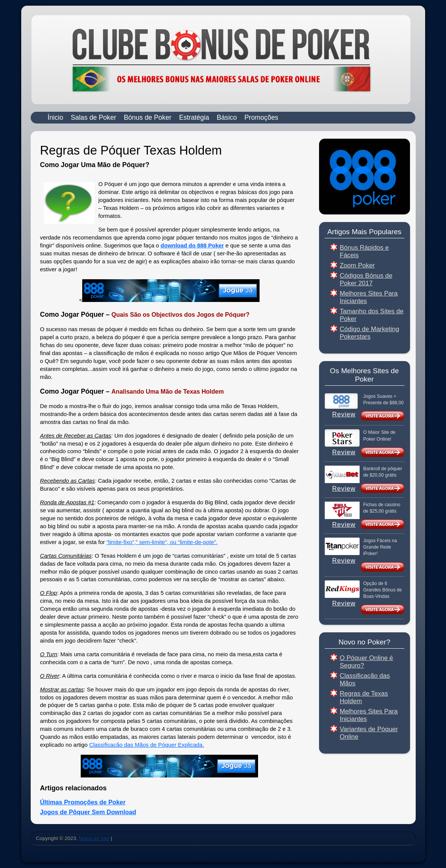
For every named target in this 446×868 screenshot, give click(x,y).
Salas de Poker (94, 117)
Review (344, 414)
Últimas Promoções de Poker (83, 802)
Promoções (261, 117)
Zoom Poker (358, 265)
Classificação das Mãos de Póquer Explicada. (146, 745)
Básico (227, 117)
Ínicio (56, 117)
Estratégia (194, 117)
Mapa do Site (94, 838)
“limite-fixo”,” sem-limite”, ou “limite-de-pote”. (162, 542)
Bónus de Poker (148, 117)
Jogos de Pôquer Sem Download (88, 812)
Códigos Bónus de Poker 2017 (366, 279)
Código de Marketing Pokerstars (370, 333)
